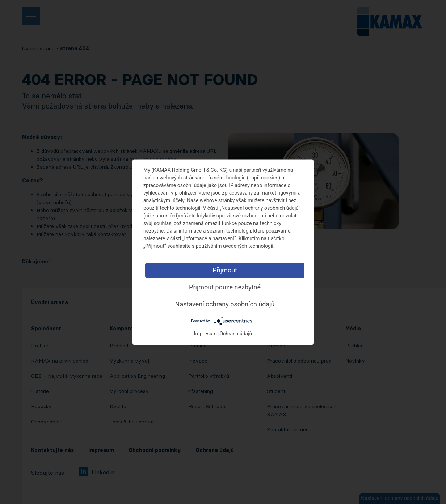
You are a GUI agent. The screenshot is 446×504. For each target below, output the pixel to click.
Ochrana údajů (236, 334)
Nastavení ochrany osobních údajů (225, 304)
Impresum (205, 334)
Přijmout (225, 270)
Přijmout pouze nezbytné (225, 287)
